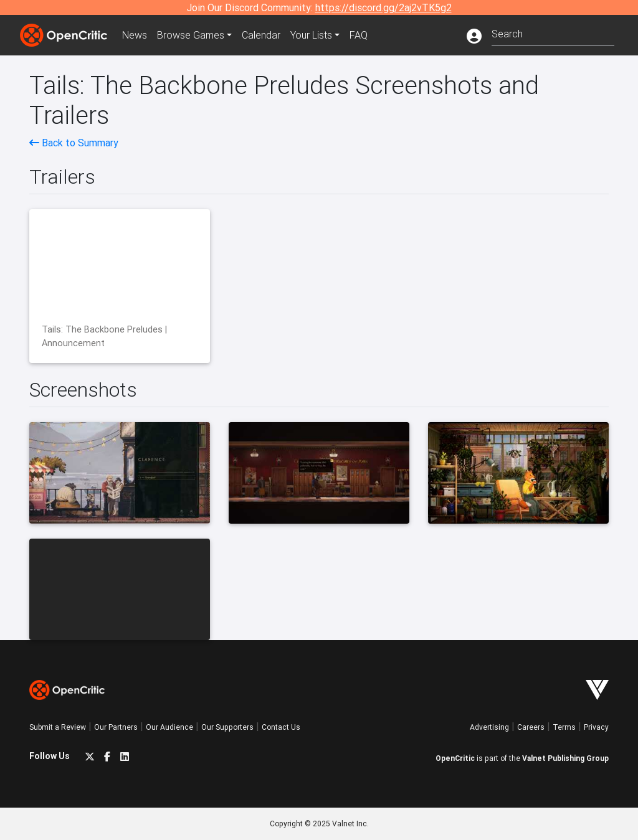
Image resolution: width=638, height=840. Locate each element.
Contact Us (281, 727)
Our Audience (169, 727)
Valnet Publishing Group (565, 758)
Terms (564, 727)
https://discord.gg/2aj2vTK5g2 (383, 7)
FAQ (359, 35)
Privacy (596, 727)
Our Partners (116, 727)
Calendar (261, 35)
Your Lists (311, 35)
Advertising (489, 727)
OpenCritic (455, 758)
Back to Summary (74, 143)
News (135, 35)
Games (191, 35)
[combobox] (553, 33)
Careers (531, 727)
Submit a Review (58, 727)
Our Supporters (227, 727)
